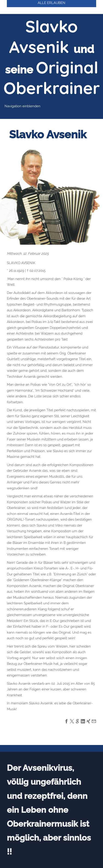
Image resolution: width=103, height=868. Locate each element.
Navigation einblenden (22, 106)
